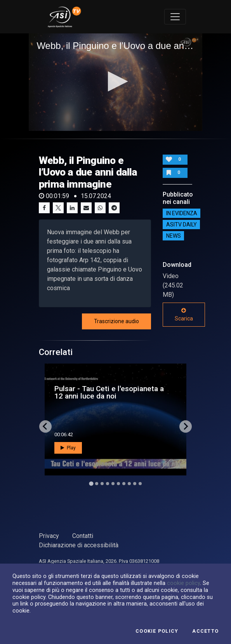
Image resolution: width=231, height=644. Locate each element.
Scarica (184, 315)
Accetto (205, 631)
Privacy (49, 536)
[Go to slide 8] (129, 484)
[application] (115, 82)
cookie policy (183, 583)
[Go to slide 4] (108, 484)
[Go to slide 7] (124, 484)
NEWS (174, 236)
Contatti (83, 536)
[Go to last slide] (45, 426)
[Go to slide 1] (91, 483)
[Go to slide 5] (113, 484)
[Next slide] (186, 426)
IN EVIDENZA (182, 213)
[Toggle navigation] (175, 17)
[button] (115, 81)
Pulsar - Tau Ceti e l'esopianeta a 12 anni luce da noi (109, 392)
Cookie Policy (157, 631)
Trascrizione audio (116, 321)
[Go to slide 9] (135, 484)
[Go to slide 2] (97, 484)
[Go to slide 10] (140, 484)
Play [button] (68, 448)
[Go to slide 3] (102, 484)
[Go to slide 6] (118, 484)
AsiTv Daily (181, 225)
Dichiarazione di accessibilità (79, 545)
